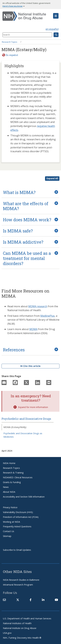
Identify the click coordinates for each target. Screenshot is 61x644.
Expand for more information (31, 407)
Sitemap (7, 536)
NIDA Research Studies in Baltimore (21, 580)
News (6, 487)
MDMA (33, 329)
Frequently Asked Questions (17, 526)
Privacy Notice (10, 507)
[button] (56, 16)
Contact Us (9, 531)
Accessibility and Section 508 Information (24, 497)
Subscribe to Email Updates (17, 550)
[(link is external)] (18, 600)
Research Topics (10, 42)
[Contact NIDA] (4, 600)
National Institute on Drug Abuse (20, 628)
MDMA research (38, 306)
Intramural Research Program (18, 585)
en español (52, 29)
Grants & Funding (12, 482)
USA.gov (7, 633)
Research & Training (13, 473)
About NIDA (9, 492)
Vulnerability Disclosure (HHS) (18, 512)
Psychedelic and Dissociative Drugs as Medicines (23, 435)
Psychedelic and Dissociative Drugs (26, 419)
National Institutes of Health (17, 623)
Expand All (52, 178)
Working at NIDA (11, 522)
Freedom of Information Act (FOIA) (21, 517)
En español (12, 55)
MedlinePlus (47, 316)
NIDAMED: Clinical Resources (18, 477)
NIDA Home (9, 463)
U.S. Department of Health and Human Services (27, 618)
